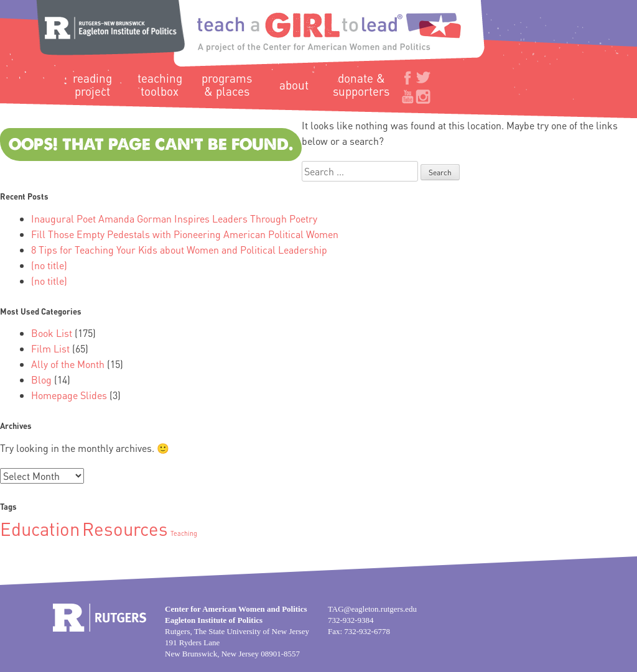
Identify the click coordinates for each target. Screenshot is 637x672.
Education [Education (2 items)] (40, 528)
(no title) (49, 265)
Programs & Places (227, 85)
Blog (41, 380)
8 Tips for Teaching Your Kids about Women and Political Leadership (179, 250)
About (294, 85)
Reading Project (92, 85)
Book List (52, 333)
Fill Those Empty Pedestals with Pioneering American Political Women (185, 234)
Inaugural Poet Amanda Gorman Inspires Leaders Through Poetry (174, 219)
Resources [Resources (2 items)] (125, 528)
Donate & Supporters (361, 85)
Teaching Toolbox (160, 85)
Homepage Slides (69, 395)
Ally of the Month (68, 364)
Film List (50, 348)
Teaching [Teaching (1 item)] (184, 533)
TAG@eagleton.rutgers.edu (372, 609)
